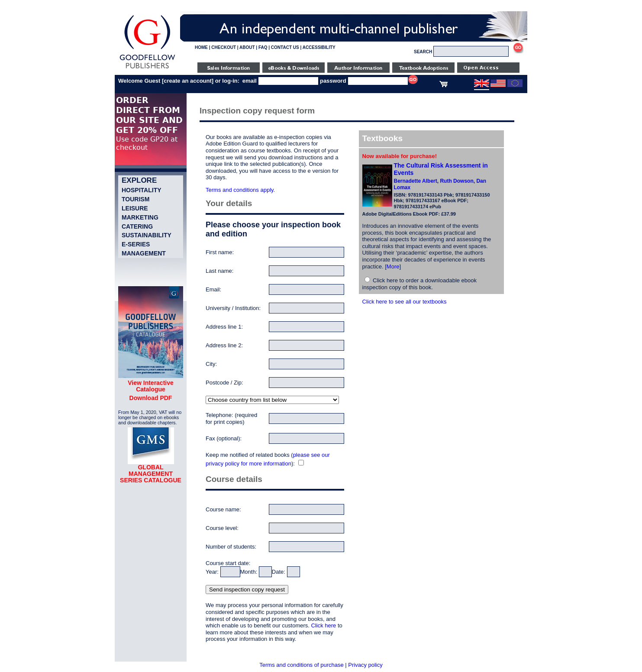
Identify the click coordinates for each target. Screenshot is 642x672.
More (393, 267)
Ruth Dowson (456, 181)
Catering (137, 226)
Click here (324, 625)
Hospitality (142, 190)
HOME (201, 47)
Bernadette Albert (416, 181)
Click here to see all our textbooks (405, 302)
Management (144, 253)
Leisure (135, 208)
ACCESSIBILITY (319, 47)
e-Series (136, 244)
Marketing (140, 217)
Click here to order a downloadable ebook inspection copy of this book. (420, 284)
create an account (188, 81)
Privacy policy (365, 665)
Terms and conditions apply (240, 190)
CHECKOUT (224, 47)
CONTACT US (285, 47)
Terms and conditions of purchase (301, 665)
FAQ (263, 47)
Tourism (135, 199)
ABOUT (247, 47)
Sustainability (147, 235)
